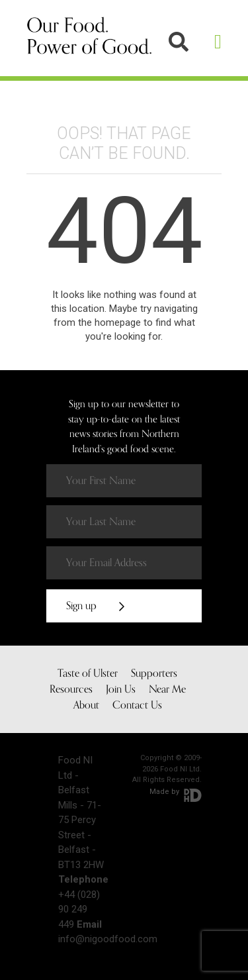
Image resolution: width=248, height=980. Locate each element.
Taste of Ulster (88, 673)
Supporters (154, 673)
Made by (176, 792)
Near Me (167, 689)
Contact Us (137, 705)
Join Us (121, 689)
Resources (71, 689)
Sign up (95, 606)
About (86, 705)
